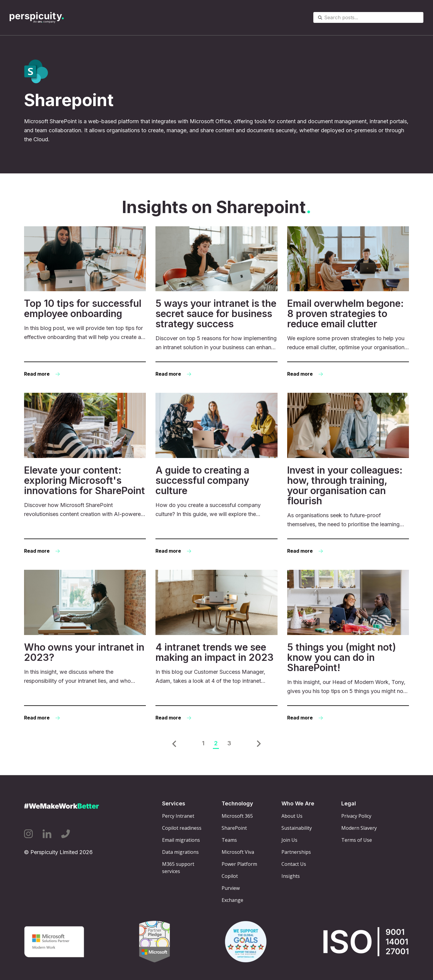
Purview (231, 888)
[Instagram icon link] (28, 834)
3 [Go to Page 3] (229, 743)
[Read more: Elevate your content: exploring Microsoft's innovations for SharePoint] (85, 474)
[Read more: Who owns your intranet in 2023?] (85, 646)
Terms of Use (357, 840)
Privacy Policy (356, 816)
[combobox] (368, 17)
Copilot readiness (182, 828)
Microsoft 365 (237, 816)
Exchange (232, 900)
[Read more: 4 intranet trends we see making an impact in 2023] (216, 646)
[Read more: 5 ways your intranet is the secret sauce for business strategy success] (216, 302)
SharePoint (234, 828)
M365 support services (178, 868)
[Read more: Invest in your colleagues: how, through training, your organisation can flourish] (348, 474)
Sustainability (297, 828)
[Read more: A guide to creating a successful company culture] (216, 474)
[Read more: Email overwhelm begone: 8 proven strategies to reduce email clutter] (348, 302)
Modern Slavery (359, 828)
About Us (292, 816)
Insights (291, 876)
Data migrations (180, 852)
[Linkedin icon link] (47, 834)
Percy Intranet (178, 816)
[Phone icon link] (66, 834)
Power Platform (239, 864)
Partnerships (296, 852)
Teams (229, 840)
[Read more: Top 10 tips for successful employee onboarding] (85, 302)
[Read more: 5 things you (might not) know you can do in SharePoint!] (348, 646)
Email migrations (181, 840)
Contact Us (294, 864)
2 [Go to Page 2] (216, 743)
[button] (174, 744)
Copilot (230, 876)
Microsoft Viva (238, 852)
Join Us (289, 840)
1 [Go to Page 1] (203, 743)
